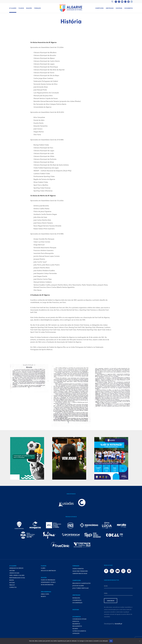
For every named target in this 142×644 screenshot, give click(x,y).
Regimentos (76, 624)
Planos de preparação (48, 580)
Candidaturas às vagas (80, 573)
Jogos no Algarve (78, 586)
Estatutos (76, 621)
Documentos (129, 8)
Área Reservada (46, 592)
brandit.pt (118, 624)
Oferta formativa (78, 569)
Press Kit (12, 585)
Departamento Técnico (48, 582)
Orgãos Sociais (14, 573)
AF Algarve (13, 8)
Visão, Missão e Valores (17, 575)
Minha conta (45, 594)
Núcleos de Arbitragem (48, 571)
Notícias (12, 582)
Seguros (75, 629)
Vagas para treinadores (80, 571)
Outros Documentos (79, 631)
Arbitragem (110, 8)
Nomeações (76, 598)
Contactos (13, 587)
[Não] (140, 641)
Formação (37, 8)
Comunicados (77, 600)
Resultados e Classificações (82, 583)
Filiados (21, 8)
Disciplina (119, 8)
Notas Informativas (47, 585)
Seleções (29, 8)
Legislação (76, 633)
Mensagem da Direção (16, 568)
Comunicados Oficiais (79, 619)
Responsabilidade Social (17, 578)
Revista (12, 580)
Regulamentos (77, 626)
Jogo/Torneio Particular (80, 588)
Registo (43, 596)
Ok (111, 641)
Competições (99, 8)
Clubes (43, 568)
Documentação (77, 603)
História (12, 571)
